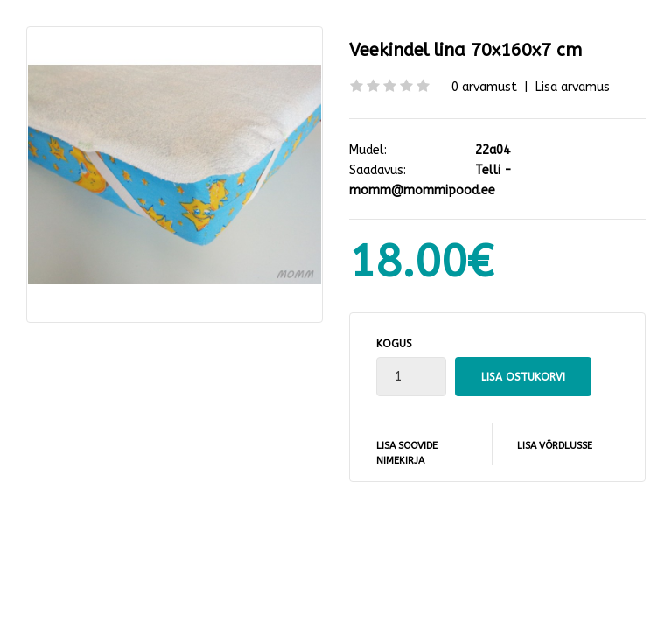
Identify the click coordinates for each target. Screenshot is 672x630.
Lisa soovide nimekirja (407, 454)
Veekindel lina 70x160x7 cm (465, 50)
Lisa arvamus (573, 87)
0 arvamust (484, 87)
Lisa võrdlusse (555, 446)
